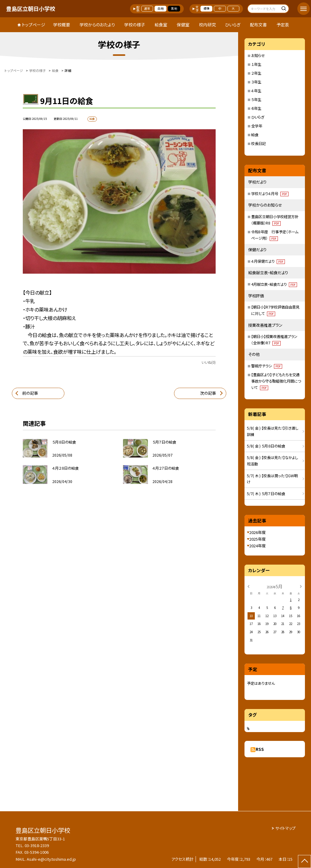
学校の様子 (135, 25)
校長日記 (258, 144)
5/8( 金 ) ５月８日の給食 (266, 446)
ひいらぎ (233, 25)
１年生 (256, 64)
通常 (147, 8)
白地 (161, 8)
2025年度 (258, 539)
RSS (260, 749)
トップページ (34, 25)
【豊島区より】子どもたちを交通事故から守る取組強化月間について (276, 381)
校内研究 (207, 25)
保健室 (183, 25)
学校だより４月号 (270, 194)
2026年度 (258, 532)
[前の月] (248, 586)
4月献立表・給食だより (274, 284)
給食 (255, 135)
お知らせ (258, 56)
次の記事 (208, 393)
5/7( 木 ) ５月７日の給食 (266, 494)
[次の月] (301, 586)
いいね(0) (208, 362)
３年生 (256, 82)
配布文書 (258, 25)
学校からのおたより (97, 25)
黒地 (174, 8)
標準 (207, 8)
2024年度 (258, 546)
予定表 (283, 25)
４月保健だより (268, 261)
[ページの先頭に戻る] (304, 861)
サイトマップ (285, 828)
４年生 (256, 91)
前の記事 (30, 393)
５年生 (256, 100)
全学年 (257, 126)
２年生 (256, 73)
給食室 (161, 25)
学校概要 (62, 25)
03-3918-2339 (37, 845)
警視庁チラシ (267, 366)
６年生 (256, 108)
